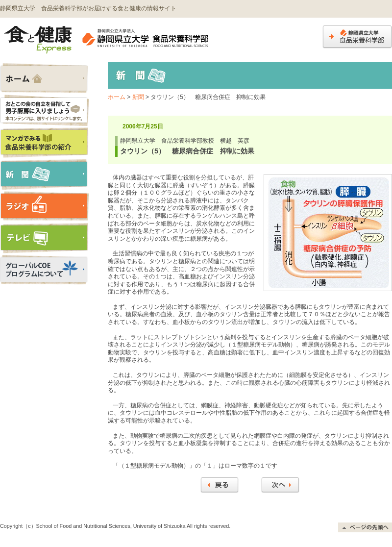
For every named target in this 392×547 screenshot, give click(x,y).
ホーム (117, 97)
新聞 (138, 97)
